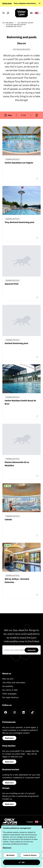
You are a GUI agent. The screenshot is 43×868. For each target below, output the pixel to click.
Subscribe (32, 650)
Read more (9, 738)
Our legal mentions (10, 697)
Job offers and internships (14, 683)
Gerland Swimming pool (16, 343)
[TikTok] (32, 712)
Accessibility (8, 686)
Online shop (7, 3)
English (34, 822)
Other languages (9, 694)
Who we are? (8, 679)
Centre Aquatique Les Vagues (19, 163)
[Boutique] (31, 13)
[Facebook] (6, 712)
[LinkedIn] (24, 712)
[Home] (22, 13)
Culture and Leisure (25, 23)
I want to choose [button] (30, 855)
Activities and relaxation (16, 25)
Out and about (8, 23)
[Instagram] (15, 712)
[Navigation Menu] (3, 13)
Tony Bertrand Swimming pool (19, 222)
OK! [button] (22, 862)
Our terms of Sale (10, 690)
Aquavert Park (12, 284)
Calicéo (8, 519)
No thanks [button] (11, 855)
